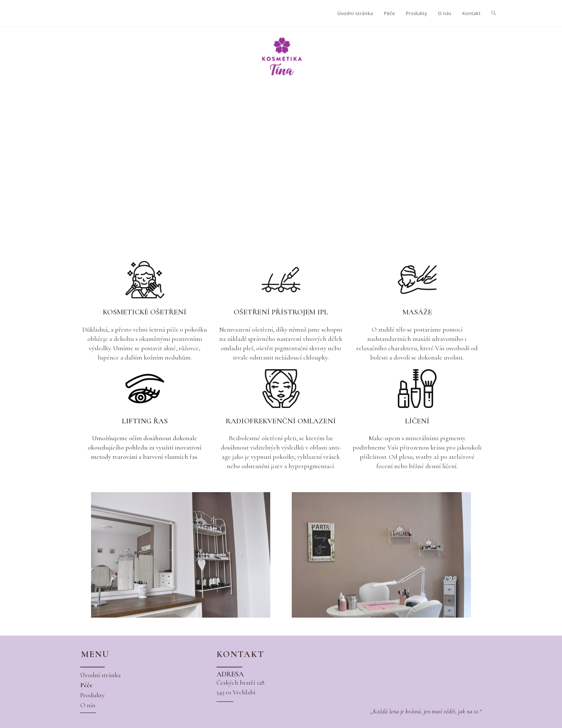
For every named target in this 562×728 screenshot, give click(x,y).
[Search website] (494, 13)
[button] (101, 675)
